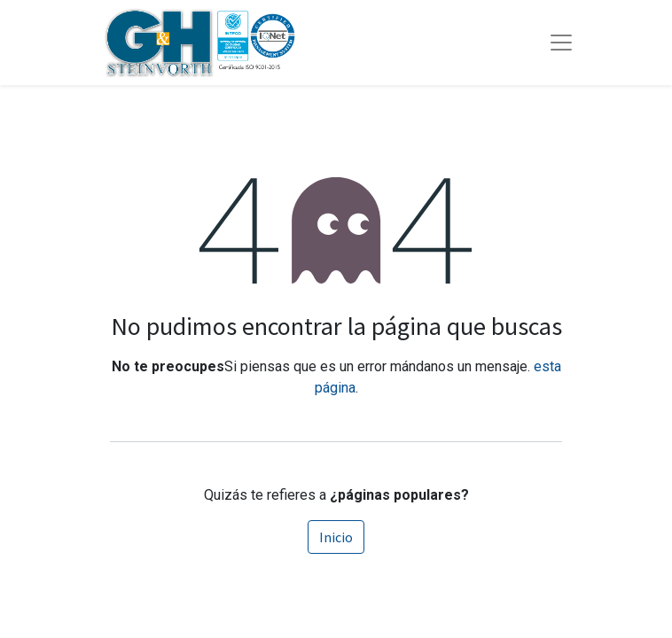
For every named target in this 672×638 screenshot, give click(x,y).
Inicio (336, 537)
